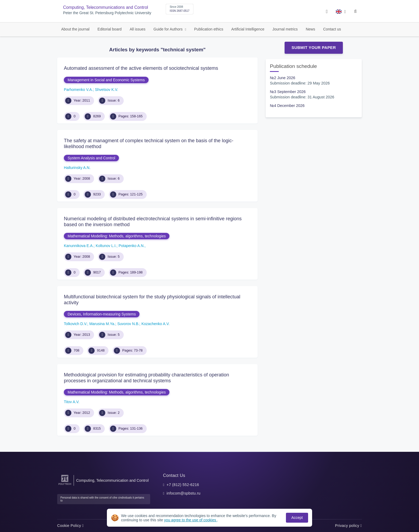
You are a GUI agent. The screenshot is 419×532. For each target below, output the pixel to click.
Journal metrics (285, 29)
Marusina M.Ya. (102, 324)
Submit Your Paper (314, 47)
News (310, 29)
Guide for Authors (168, 29)
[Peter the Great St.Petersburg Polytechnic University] (65, 485)
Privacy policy (348, 526)
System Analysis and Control (91, 158)
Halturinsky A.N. (77, 168)
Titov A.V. (72, 402)
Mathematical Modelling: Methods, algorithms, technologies (117, 236)
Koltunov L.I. (106, 246)
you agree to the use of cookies (191, 520)
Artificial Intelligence (248, 29)
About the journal (75, 29)
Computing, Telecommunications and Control (106, 7)
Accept (297, 518)
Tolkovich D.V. (75, 324)
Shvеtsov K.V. (106, 90)
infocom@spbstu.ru (183, 493)
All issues (137, 29)
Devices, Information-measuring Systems (102, 314)
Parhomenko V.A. (78, 90)
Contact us (332, 29)
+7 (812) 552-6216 (183, 485)
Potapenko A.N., (132, 246)
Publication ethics (209, 29)
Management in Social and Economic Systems (106, 80)
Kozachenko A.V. (155, 324)
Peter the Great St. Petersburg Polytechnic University (107, 13)
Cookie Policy (70, 526)
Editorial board (110, 29)
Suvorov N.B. (128, 324)
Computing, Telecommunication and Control (112, 480)
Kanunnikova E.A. (79, 246)
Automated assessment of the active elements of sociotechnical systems (141, 68)
